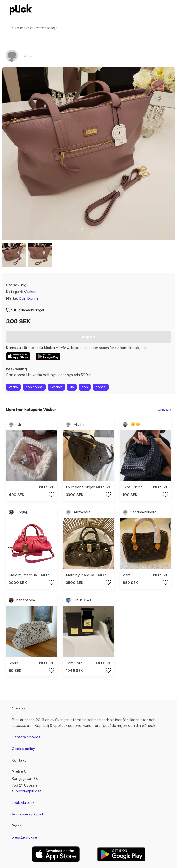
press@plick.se (24, 837)
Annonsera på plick (28, 814)
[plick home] (21, 10)
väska (13, 387)
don (85, 387)
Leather (56, 387)
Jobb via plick (23, 803)
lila (72, 387)
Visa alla (164, 410)
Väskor (30, 292)
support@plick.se (27, 791)
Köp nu (88, 337)
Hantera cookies (26, 737)
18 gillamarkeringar (29, 310)
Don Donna (29, 298)
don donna (34, 387)
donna (101, 387)
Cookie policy (23, 749)
